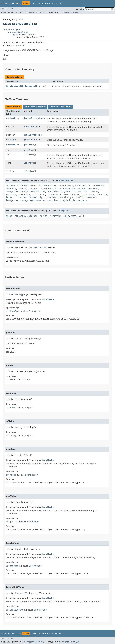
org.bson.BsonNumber (24, 35)
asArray (10, 186)
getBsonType (31, 139)
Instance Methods (35, 107)
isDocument (88, 195)
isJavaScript (36, 197)
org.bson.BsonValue (18, 32)
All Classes (7, 8)
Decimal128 (31, 86)
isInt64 (22, 197)
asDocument (99, 186)
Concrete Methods (60, 107)
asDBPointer (66, 186)
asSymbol (65, 192)
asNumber (93, 189)
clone (9, 216)
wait (66, 216)
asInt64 (34, 189)
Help (61, 3)
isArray (94, 192)
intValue (29, 155)
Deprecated (44, 3)
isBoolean (24, 195)
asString (52, 192)
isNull (79, 197)
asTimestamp (80, 192)
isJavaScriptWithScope (60, 197)
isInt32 (10, 197)
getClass (32, 216)
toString (29, 171)
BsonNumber (19, 45)
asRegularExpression (33, 192)
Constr (30, 13)
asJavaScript (49, 189)
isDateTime (39, 195)
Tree (34, 3)
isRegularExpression (33, 200)
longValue (29, 163)
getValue (29, 145)
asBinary (22, 186)
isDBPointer (54, 195)
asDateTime (50, 186)
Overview (6, 3)
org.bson (18, 19)
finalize (20, 216)
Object (36, 135)
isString (52, 200)
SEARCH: (80, 9)
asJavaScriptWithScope (72, 189)
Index (55, 3)
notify (44, 216)
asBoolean (35, 186)
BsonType (11, 139)
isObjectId (12, 200)
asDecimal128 (83, 186)
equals (27, 135)
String (10, 171)
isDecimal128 (72, 195)
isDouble (102, 195)
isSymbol (65, 200)
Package (16, 3)
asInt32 (23, 189)
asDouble (11, 189)
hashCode (29, 150)
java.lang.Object (12, 29)
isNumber (90, 197)
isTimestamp (80, 200)
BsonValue (66, 181)
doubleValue (31, 127)
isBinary (11, 195)
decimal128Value (33, 118)
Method (40, 13)
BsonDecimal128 (15, 86)
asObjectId (12, 192)
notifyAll (56, 216)
